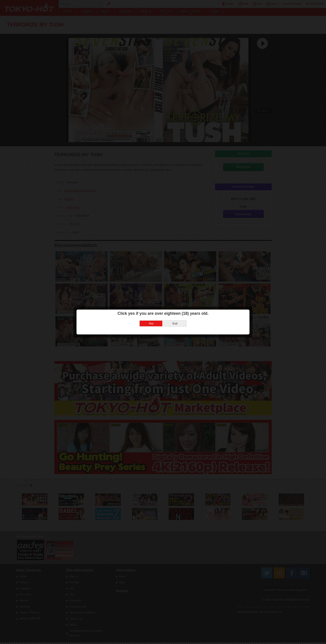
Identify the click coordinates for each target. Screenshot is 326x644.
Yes (151, 323)
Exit (175, 323)
